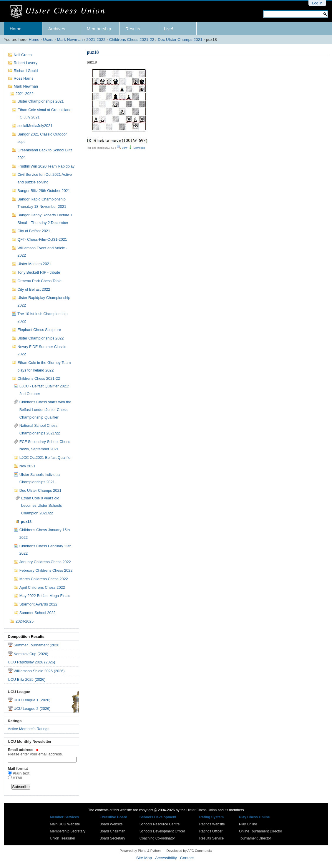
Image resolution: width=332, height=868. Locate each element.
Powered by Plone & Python (140, 851)
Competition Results (26, 637)
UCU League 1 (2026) (32, 700)
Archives (57, 29)
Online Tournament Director (261, 831)
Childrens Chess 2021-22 (131, 40)
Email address (42, 752)
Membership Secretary (68, 831)
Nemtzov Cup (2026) (31, 654)
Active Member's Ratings (29, 729)
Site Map (144, 858)
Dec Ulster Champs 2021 (180, 40)
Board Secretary (112, 838)
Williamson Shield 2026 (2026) (39, 671)
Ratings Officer (211, 831)
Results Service (211, 838)
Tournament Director (255, 838)
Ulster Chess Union (201, 810)
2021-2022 (96, 40)
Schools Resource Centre (160, 824)
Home (16, 29)
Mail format (18, 769)
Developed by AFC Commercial (190, 851)
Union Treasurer (63, 838)
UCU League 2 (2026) (32, 709)
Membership (99, 29)
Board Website (111, 824)
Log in (317, 3)
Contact (187, 858)
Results (133, 29)
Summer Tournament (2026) (37, 645)
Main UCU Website (65, 824)
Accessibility (166, 858)
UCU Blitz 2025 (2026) (27, 679)
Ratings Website (212, 824)
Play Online (248, 824)
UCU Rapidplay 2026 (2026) (32, 662)
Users (48, 40)
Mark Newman (70, 40)
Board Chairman (112, 831)
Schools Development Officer (162, 831)
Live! (169, 29)
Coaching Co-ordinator (157, 838)
